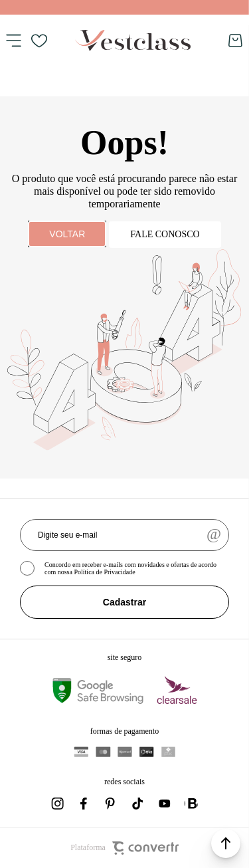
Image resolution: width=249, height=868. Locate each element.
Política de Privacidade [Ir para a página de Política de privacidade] (104, 572)
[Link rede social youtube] (165, 804)
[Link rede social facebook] (85, 804)
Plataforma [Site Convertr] (124, 848)
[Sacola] (236, 41)
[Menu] (13, 41)
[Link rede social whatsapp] (191, 804)
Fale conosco (165, 234)
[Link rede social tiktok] (138, 804)
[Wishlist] (39, 41)
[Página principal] (132, 41)
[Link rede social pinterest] (112, 804)
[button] (226, 843)
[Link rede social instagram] (58, 804)
